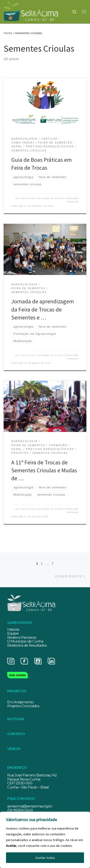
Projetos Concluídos (23, 706)
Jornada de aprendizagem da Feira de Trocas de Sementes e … (43, 309)
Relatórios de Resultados (27, 645)
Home (8, 33)
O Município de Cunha (25, 641)
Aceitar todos (45, 858)
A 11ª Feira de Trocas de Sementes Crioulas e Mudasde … (44, 470)
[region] (45, 840)
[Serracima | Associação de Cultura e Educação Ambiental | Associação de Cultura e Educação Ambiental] (31, 11)
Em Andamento (20, 702)
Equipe (13, 633)
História (13, 629)
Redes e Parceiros (22, 637)
